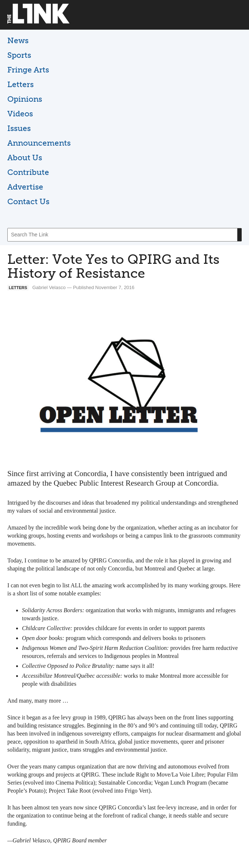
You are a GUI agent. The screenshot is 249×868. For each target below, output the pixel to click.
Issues (19, 128)
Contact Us (28, 201)
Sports (19, 55)
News (18, 40)
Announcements (39, 143)
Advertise (25, 187)
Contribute (28, 172)
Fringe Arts (28, 70)
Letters (21, 84)
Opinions (25, 99)
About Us (25, 158)
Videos (20, 114)
